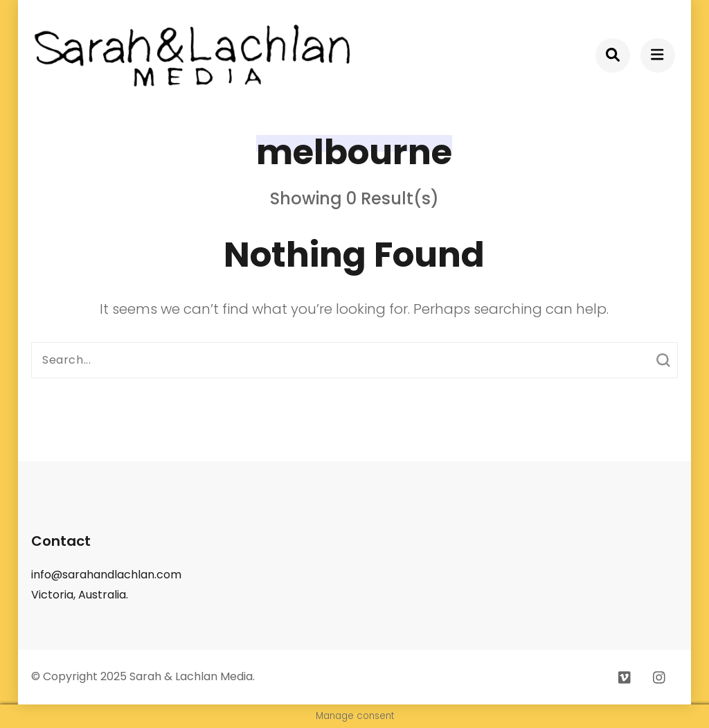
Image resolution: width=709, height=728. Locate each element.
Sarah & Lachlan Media (191, 676)
